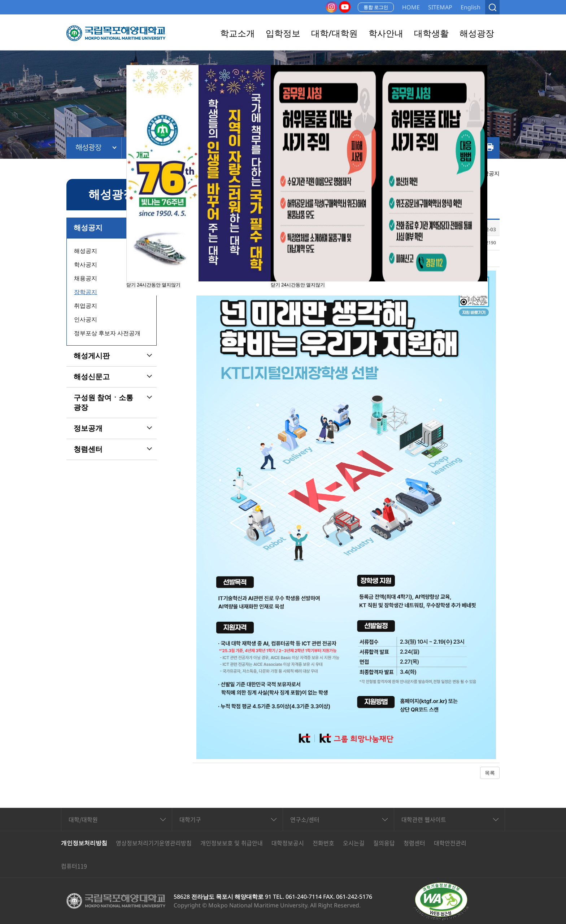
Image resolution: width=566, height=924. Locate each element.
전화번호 (323, 843)
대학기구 (190, 819)
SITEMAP (440, 7)
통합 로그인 (376, 7)
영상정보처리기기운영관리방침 (154, 843)
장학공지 (86, 292)
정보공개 (88, 428)
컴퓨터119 (74, 866)
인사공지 (86, 319)
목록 (490, 773)
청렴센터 (88, 449)
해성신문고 (92, 377)
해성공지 (88, 228)
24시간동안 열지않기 (303, 285)
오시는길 (354, 843)
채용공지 (86, 278)
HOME (411, 7)
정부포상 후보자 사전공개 (107, 333)
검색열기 (492, 7)
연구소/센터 (305, 819)
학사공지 (86, 264)
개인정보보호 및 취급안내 (232, 843)
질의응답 (384, 843)
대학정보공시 (288, 843)
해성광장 (88, 148)
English (471, 7)
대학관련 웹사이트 (424, 819)
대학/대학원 (83, 819)
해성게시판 (92, 356)
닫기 (275, 285)
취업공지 (86, 306)
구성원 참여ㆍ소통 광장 (103, 402)
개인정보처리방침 (84, 843)
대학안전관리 (450, 843)
